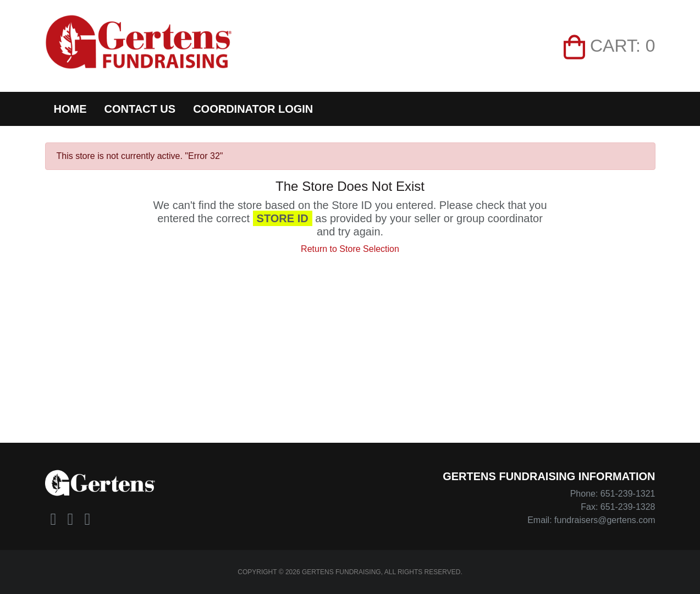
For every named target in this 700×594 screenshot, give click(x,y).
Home (70, 109)
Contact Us (140, 109)
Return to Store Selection (350, 249)
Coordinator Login (253, 109)
